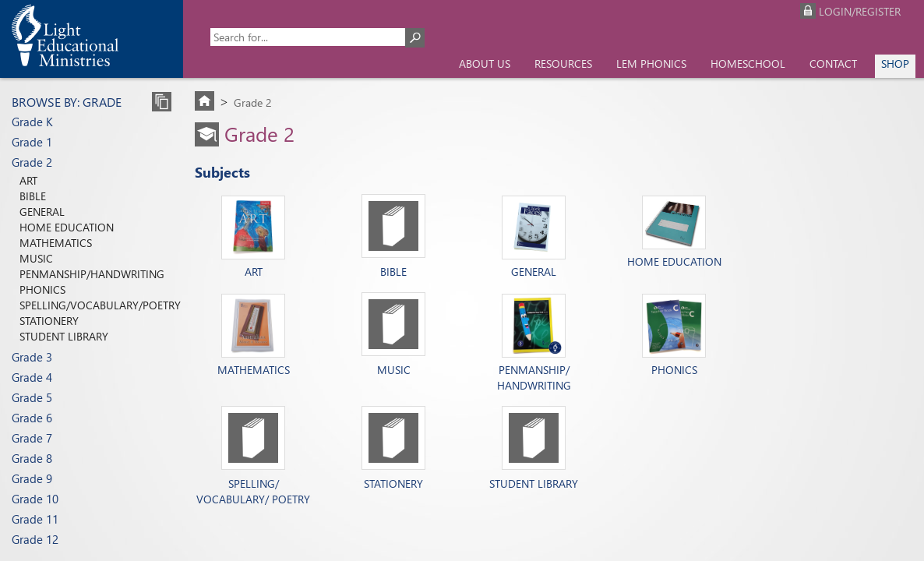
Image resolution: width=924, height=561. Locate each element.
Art (28, 180)
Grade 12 (35, 539)
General (42, 212)
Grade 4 (32, 377)
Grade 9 (32, 478)
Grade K (32, 122)
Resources (563, 64)
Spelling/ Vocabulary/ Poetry (253, 491)
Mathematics (56, 243)
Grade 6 (32, 418)
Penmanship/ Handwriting (534, 372)
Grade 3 (32, 357)
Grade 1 (32, 142)
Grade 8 (32, 458)
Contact (833, 64)
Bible (33, 196)
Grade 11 (35, 519)
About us (485, 64)
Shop (895, 64)
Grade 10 (35, 499)
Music (36, 258)
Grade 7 (32, 438)
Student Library (64, 336)
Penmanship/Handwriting (92, 274)
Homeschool (748, 64)
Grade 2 (32, 162)
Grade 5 (32, 397)
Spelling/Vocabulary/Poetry (100, 305)
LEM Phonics (651, 64)
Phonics (42, 289)
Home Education (67, 227)
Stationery (49, 321)
